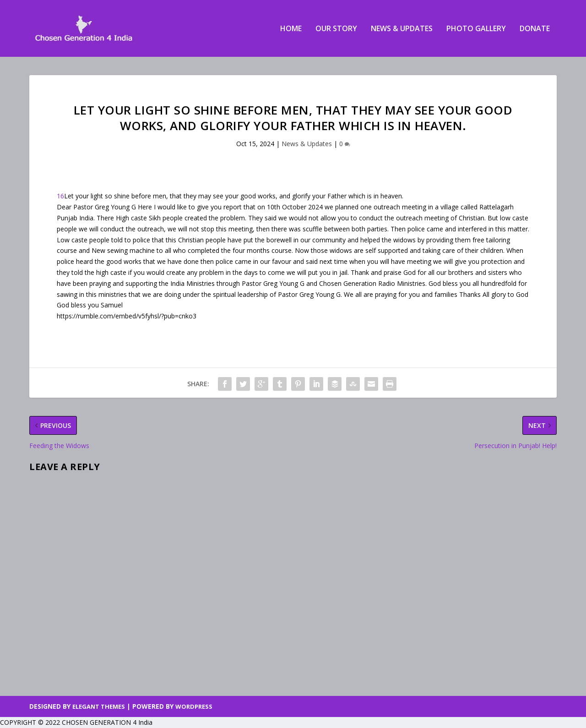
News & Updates (402, 29)
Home (291, 29)
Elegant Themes (99, 706)
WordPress (194, 706)
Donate (535, 29)
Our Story (336, 29)
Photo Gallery (476, 29)
